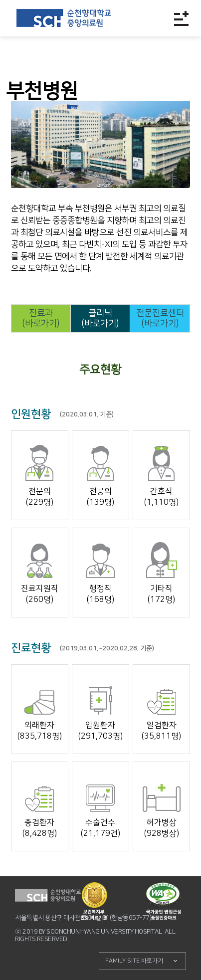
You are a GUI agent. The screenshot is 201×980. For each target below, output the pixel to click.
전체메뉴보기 (181, 18)
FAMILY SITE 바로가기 (134, 961)
